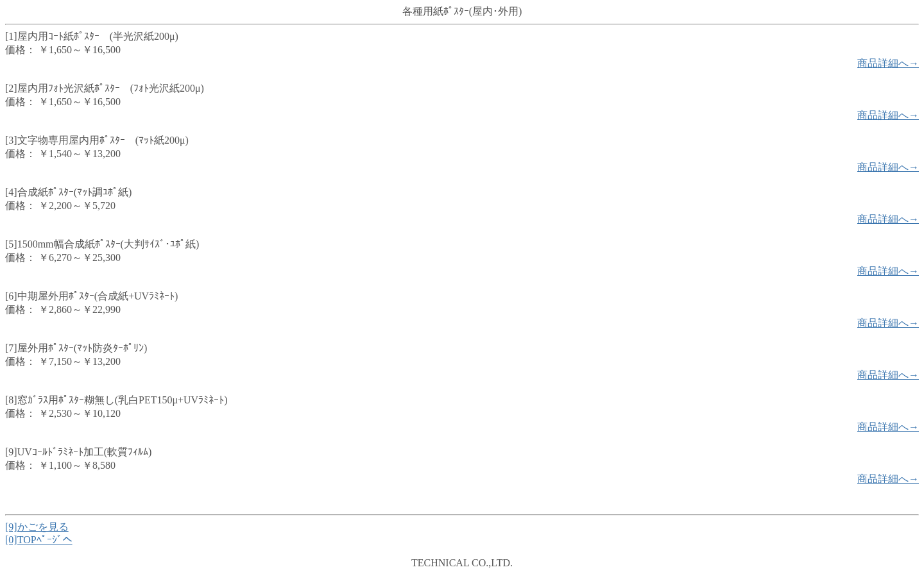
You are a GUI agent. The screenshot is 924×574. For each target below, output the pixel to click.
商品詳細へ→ (888, 63)
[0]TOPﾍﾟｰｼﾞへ (39, 540)
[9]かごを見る (37, 527)
